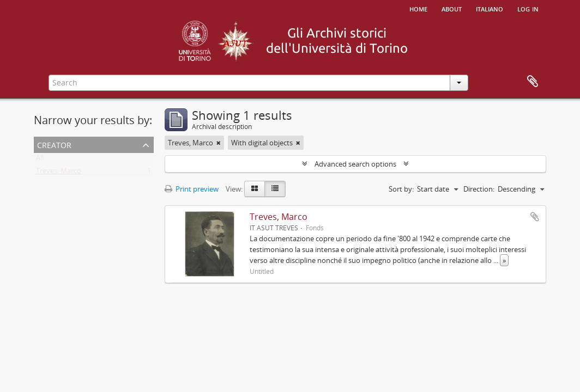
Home (418, 8)
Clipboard (533, 82)
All (40, 160)
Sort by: (401, 189)
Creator (54, 144)
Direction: (479, 189)
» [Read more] (504, 260)
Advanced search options (355, 164)
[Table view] (275, 189)
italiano (490, 8)
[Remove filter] (219, 143)
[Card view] (255, 189)
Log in (528, 8)
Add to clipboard (535, 217)
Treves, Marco (59, 173)
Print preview (192, 189)
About (452, 8)
